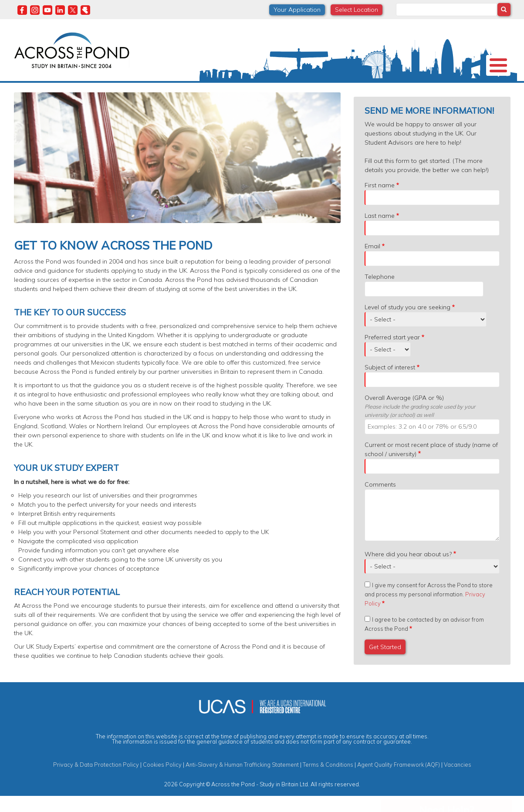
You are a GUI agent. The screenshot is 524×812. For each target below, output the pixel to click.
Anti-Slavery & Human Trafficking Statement (242, 780)
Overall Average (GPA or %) (404, 413)
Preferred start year (392, 353)
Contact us (468, 89)
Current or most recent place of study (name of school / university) (431, 465)
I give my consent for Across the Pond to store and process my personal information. (429, 610)
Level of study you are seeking (407, 323)
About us (35, 89)
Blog (428, 89)
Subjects (244, 89)
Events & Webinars (377, 89)
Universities (83, 89)
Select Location (357, 10)
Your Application (297, 10)
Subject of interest (390, 383)
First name (380, 201)
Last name (380, 231)
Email (372, 262)
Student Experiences (303, 89)
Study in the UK (138, 89)
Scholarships (196, 89)
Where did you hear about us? (408, 570)
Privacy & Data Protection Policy (96, 780)
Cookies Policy (162, 780)
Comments (380, 500)
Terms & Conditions (328, 780)
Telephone (380, 292)
